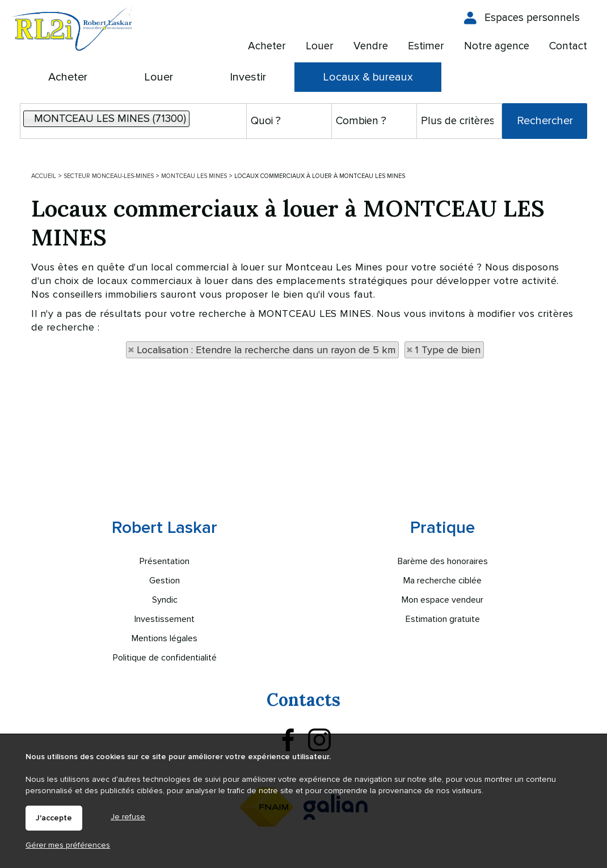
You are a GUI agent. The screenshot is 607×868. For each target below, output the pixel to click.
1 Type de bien (448, 350)
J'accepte (54, 818)
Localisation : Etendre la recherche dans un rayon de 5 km (266, 350)
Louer (159, 77)
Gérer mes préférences (68, 845)
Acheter (68, 77)
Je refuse (128, 817)
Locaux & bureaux (368, 77)
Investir (248, 77)
